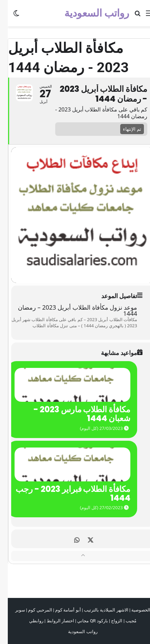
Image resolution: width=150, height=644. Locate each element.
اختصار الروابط (53, 621)
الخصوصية (133, 610)
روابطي (28, 621)
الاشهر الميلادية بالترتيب (98, 610)
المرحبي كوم (32, 610)
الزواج (109, 621)
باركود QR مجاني (85, 621)
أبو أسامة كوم (60, 610)
